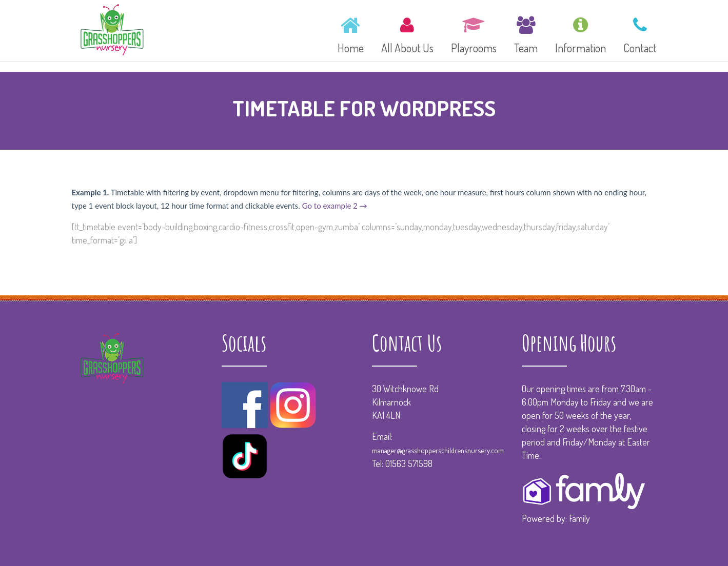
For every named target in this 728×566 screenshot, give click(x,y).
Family (579, 518)
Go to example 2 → (335, 206)
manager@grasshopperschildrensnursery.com (438, 450)
